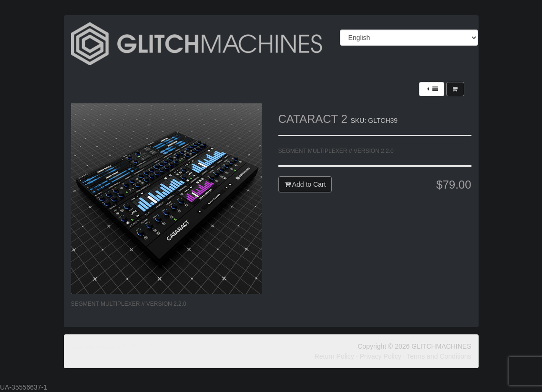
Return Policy (334, 356)
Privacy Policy (381, 356)
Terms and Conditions (439, 356)
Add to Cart (305, 184)
